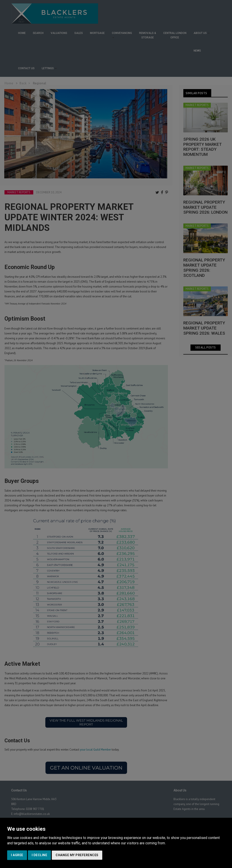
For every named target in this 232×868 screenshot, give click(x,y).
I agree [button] (17, 855)
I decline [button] (40, 855)
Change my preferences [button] (77, 855)
